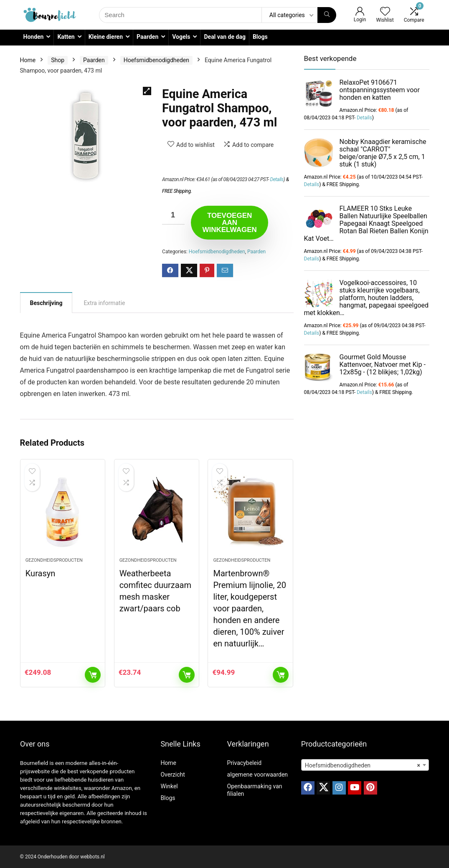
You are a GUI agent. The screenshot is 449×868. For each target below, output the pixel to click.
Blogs (260, 37)
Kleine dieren (106, 37)
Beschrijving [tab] (46, 303)
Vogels (181, 37)
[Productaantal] (173, 215)
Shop (58, 60)
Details (277, 179)
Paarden (147, 37)
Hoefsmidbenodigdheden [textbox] (363, 765)
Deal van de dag (224, 37)
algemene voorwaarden (258, 775)
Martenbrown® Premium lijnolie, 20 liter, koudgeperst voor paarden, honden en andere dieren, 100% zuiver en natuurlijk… (249, 608)
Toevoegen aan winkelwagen (229, 223)
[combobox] (365, 765)
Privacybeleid (245, 763)
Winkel (169, 786)
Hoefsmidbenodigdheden (156, 60)
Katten (66, 37)
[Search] (327, 15)
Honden (34, 37)
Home (28, 60)
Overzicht (172, 775)
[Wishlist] (385, 12)
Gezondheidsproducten (54, 560)
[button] (147, 91)
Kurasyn (40, 573)
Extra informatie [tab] (104, 303)
